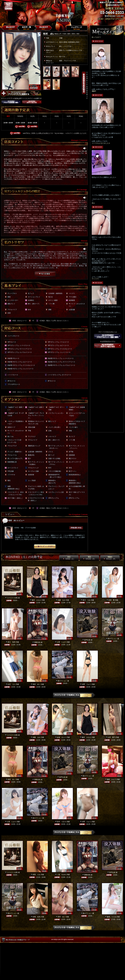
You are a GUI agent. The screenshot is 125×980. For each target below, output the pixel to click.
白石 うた (11, 684)
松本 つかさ (61, 822)
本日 (69, 558)
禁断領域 (37, 642)
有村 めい (36, 684)
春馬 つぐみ (111, 917)
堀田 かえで (111, 779)
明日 (89, 558)
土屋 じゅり (61, 642)
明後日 (110, 558)
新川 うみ (86, 600)
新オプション (112, 639)
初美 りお (36, 875)
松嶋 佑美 (36, 917)
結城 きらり (61, 737)
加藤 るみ (61, 600)
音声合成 (87, 640)
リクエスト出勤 (12, 598)
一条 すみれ (61, 875)
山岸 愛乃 (111, 737)
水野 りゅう (86, 684)
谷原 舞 (111, 600)
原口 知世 (11, 642)
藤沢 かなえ (36, 600)
